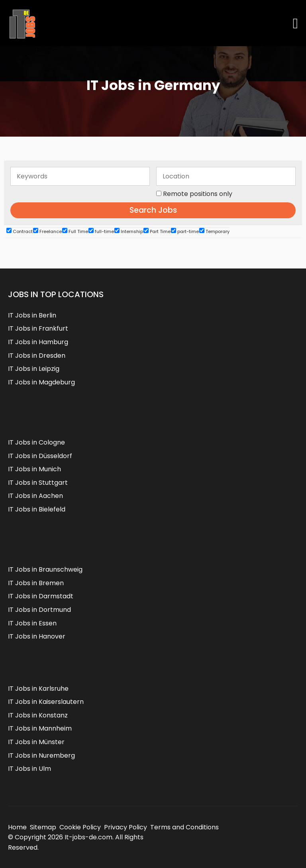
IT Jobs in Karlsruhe (38, 689)
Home (17, 827)
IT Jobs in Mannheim (40, 728)
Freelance (47, 231)
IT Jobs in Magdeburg (41, 382)
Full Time (75, 231)
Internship (129, 231)
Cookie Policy (80, 827)
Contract (20, 231)
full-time (101, 231)
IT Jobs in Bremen (36, 583)
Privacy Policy (126, 827)
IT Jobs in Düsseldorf (40, 456)
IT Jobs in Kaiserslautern (46, 702)
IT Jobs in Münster (36, 742)
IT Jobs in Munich (34, 469)
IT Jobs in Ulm (29, 769)
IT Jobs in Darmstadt (41, 596)
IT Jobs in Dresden (37, 356)
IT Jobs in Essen (32, 623)
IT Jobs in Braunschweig (45, 569)
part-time (185, 231)
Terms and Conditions (184, 827)
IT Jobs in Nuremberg (41, 755)
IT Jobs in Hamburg (38, 342)
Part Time (157, 231)
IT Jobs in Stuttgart (38, 483)
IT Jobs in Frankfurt (38, 328)
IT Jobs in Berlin (32, 315)
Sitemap (43, 827)
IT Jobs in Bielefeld (37, 509)
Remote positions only (198, 194)
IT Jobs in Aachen (35, 496)
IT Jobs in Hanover (37, 636)
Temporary (214, 231)
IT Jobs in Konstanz (38, 715)
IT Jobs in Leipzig (34, 369)
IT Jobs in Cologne (36, 442)
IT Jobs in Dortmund (39, 610)
